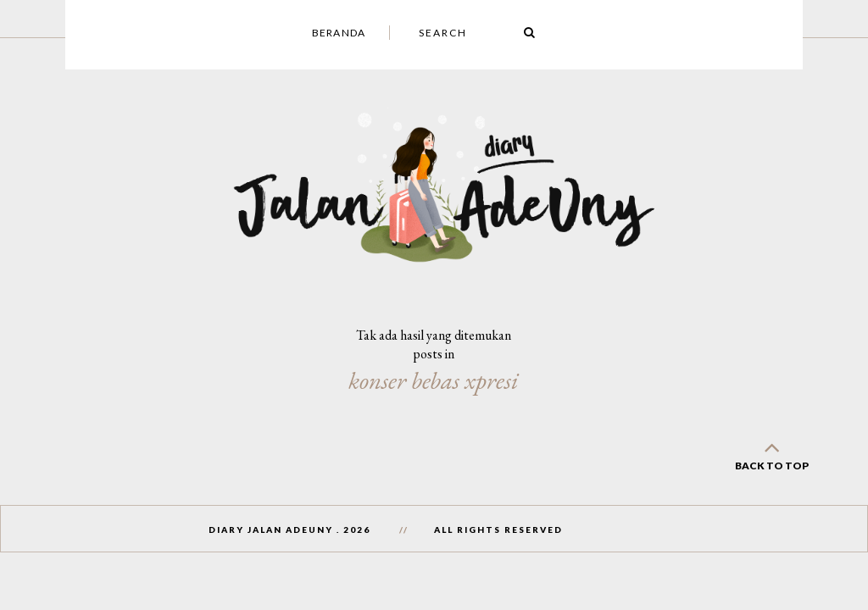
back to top (771, 453)
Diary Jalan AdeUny (271, 530)
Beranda (339, 33)
